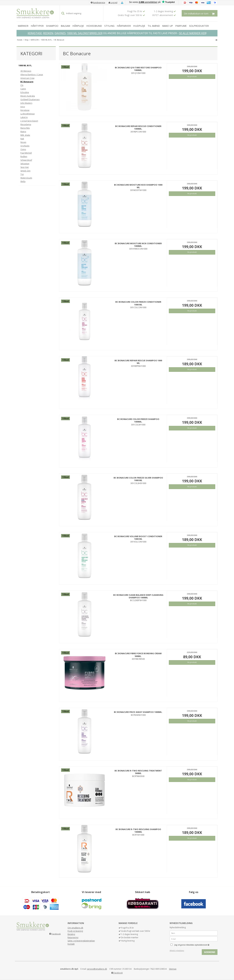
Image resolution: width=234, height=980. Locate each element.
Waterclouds (26, 178)
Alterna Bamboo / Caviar (32, 75)
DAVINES (60, 33)
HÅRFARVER (124, 26)
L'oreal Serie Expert (29, 121)
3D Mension (26, 71)
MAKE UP (168, 26)
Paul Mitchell (26, 153)
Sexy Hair (25, 167)
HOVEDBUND (94, 26)
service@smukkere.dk (97, 969)
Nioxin (23, 142)
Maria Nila (25, 128)
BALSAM (65, 26)
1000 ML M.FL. (25, 66)
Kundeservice (99, 3)
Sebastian (25, 164)
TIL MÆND (154, 26)
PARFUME (181, 26)
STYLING (109, 26)
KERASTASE (35, 33)
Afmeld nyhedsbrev (177, 951)
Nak (22, 139)
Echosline (25, 92)
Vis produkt (192, 76)
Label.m (24, 117)
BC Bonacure (27, 82)
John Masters (26, 103)
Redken (24, 157)
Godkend (210, 952)
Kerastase (25, 110)
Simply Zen (25, 171)
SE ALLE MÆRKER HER (193, 33)
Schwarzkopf (26, 160)
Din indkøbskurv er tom (201, 13)
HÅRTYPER (37, 26)
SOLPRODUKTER (199, 26)
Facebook (56, 934)
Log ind (114, 3)
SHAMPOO (52, 26)
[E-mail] (194, 939)
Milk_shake (25, 135)
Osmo (23, 149)
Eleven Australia (28, 96)
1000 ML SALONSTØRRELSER (85, 33)
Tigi (22, 174)
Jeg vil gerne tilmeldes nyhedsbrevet (196, 944)
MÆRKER (23, 26)
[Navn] (194, 933)
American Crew (27, 78)
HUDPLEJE (139, 26)
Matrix (23, 132)
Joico (23, 107)
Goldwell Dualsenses (30, 100)
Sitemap (173, 969)
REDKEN (48, 33)
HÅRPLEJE (78, 26)
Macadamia (26, 124)
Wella (23, 181)
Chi (22, 85)
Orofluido (25, 146)
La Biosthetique (28, 114)
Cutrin (23, 89)
